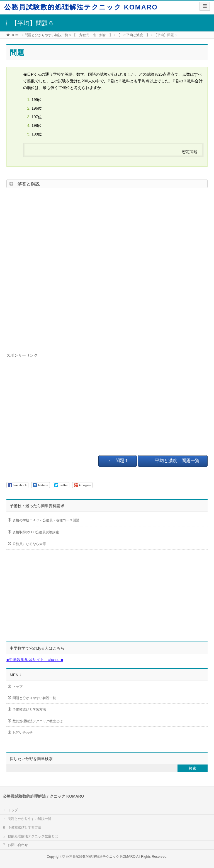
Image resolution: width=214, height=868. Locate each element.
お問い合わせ (23, 733)
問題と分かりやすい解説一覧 (34, 698)
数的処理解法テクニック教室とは (38, 721)
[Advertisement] (107, 269)
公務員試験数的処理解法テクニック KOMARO (81, 7)
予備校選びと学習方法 (29, 709)
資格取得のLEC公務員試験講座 (61, 532)
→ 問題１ (118, 461)
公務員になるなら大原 (61, 544)
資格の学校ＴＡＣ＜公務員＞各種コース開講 (61, 521)
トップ (18, 687)
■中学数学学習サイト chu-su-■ (35, 660)
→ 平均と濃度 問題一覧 (173, 461)
